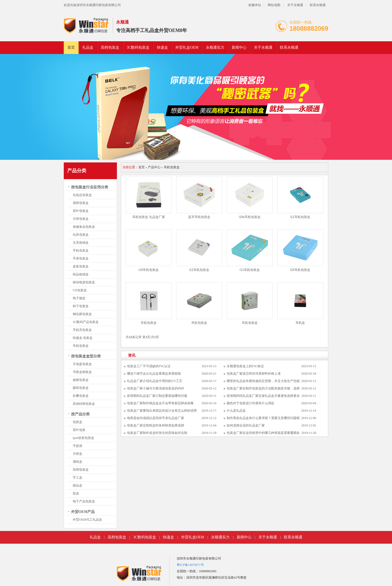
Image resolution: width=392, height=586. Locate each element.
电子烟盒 (79, 298)
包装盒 (78, 422)
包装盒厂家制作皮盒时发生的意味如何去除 (157, 433)
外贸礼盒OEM (187, 47)
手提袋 (78, 446)
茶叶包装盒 (81, 211)
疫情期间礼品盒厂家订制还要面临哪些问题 (157, 396)
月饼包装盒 (81, 219)
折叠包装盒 (81, 396)
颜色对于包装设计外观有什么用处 (250, 403)
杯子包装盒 (81, 306)
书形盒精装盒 (82, 372)
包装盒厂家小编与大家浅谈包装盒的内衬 (156, 388)
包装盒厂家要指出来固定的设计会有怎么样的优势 (162, 411)
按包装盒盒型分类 (86, 356)
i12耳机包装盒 (199, 270)
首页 (71, 47)
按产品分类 (80, 414)
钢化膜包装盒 (82, 314)
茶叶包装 (79, 430)
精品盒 (78, 485)
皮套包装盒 (81, 266)
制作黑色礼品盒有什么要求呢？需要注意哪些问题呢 (263, 418)
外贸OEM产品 (83, 512)
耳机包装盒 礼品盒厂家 (149, 217)
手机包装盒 (81, 251)
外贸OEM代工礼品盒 (87, 520)
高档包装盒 (110, 47)
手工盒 (78, 478)
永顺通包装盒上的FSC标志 (245, 366)
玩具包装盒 (81, 235)
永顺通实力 (215, 47)
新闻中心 (239, 47)
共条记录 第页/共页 (142, 337)
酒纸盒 (78, 462)
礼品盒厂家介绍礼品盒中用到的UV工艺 (155, 381)
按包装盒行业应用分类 (90, 187)
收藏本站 (255, 5)
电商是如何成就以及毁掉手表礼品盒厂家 (156, 418)
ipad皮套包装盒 (83, 438)
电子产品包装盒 (84, 501)
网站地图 (274, 5)
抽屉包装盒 (81, 380)
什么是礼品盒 (236, 411)
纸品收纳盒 (81, 274)
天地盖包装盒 (82, 364)
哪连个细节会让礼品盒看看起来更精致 (154, 374)
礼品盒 (88, 47)
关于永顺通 (295, 5)
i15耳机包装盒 (300, 270)
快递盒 (162, 47)
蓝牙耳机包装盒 (199, 217)
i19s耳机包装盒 (250, 217)
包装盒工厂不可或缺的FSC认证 (149, 366)
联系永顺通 (318, 5)
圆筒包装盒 (81, 388)
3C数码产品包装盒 (86, 322)
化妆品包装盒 (82, 195)
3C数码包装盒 (138, 47)
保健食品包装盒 (84, 227)
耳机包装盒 (81, 346)
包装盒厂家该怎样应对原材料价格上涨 (254, 374)
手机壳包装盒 (82, 330)
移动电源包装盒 (84, 282)
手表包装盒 (81, 258)
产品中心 (154, 167)
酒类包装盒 (81, 203)
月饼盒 (78, 454)
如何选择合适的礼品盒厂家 (246, 425)
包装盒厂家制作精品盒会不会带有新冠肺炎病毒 (160, 403)
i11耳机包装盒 (300, 217)
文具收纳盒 (81, 243)
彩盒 (76, 493)
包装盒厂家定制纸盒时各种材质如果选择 (156, 425)
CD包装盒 (80, 290)
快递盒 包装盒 (83, 338)
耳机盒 (300, 323)
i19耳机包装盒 (149, 270)
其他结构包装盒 (84, 404)
